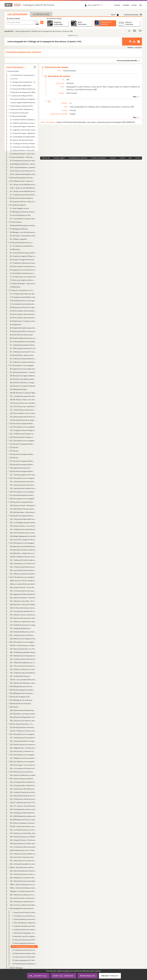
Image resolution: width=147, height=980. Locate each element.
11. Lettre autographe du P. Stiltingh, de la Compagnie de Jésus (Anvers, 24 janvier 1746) (25, 947)
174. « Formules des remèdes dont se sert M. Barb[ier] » (23, 611)
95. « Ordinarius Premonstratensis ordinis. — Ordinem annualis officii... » (23, 359)
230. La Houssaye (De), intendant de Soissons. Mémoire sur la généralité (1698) (23, 782)
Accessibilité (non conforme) (78, 158)
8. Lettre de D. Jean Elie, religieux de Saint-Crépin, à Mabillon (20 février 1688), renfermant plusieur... (25, 936)
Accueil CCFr (9, 31)
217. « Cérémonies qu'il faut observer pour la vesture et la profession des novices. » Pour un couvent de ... (23, 738)
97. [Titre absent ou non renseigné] (22, 365)
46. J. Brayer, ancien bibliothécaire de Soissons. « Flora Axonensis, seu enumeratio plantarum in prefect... (23, 191)
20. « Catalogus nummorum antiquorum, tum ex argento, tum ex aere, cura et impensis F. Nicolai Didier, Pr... (23, 143)
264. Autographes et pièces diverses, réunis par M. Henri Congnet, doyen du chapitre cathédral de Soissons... (22, 908)
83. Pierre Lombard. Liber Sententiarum (23, 318)
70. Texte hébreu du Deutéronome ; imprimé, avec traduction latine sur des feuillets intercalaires (23, 273)
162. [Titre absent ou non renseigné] (22, 577)
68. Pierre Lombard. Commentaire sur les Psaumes (23, 266)
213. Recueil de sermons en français (22, 727)
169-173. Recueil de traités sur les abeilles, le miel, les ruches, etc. (23, 608)
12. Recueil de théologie (18, 116)
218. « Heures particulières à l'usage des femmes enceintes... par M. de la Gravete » (23, 741)
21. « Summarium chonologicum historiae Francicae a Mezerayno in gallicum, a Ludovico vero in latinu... (23, 147)
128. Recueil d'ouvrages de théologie (22, 464)
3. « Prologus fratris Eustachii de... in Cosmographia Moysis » (23, 82)
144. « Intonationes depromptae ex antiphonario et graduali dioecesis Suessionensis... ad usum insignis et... (23, 519)
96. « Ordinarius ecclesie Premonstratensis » (23, 362)
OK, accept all (38, 976)
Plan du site (46, 158)
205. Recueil (14, 707)
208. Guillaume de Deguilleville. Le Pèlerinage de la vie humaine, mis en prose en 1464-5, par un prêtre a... (23, 717)
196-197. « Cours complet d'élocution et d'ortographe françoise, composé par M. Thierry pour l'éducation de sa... (23, 680)
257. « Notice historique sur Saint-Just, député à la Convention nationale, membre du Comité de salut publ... (23, 874)
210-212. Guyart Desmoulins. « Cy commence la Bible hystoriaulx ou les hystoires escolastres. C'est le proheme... (22, 724)
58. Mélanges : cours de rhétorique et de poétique (23, 232)
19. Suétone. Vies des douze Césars (22, 140)
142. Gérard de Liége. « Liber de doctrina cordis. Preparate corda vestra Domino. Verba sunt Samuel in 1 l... (23, 512)
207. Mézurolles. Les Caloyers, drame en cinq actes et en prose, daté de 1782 (23, 714)
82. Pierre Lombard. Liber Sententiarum (23, 314)
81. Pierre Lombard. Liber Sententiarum (23, 311)
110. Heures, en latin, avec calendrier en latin (23, 403)
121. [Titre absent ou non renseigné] (22, 441)
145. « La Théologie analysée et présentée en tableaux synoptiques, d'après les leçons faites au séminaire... (23, 522)
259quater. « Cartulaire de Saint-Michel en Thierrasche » (23, 891)
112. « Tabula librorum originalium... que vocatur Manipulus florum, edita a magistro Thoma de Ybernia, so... (23, 410)
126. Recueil (14, 458)
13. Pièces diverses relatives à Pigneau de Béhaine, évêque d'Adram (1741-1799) (25, 953)
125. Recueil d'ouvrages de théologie (22, 454)
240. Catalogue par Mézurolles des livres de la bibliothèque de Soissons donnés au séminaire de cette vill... (23, 813)
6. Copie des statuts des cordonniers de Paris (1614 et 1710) (25, 929)
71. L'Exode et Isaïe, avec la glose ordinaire (23, 277)
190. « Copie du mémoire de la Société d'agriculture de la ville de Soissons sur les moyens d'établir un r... (23, 659)
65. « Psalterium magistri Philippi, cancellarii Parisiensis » (23, 256)
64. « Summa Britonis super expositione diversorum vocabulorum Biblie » (23, 253)
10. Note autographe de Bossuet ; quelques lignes (25, 943)
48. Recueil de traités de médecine (21, 198)
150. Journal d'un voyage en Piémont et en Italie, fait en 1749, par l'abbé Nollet (23, 540)
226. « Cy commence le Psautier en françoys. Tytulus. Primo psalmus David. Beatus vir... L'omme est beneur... (23, 768)
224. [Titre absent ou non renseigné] (22, 762)
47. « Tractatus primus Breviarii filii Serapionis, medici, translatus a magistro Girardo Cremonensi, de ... (23, 195)
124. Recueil (14, 451)
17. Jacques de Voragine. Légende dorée (23, 133)
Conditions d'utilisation (99, 158)
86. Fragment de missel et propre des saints (23, 328)
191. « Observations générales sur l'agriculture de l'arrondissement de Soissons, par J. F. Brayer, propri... (23, 662)
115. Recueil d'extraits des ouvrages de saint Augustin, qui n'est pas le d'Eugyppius (23, 420)
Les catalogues (17, 14)
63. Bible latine (15, 249)
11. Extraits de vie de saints (19, 113)
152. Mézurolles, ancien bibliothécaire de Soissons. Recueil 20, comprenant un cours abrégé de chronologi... (23, 546)
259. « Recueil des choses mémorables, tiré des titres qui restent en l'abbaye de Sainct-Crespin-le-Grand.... (23, 881)
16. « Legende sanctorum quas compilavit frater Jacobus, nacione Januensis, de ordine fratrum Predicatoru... (23, 130)
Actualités (126, 5)
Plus (135, 97)
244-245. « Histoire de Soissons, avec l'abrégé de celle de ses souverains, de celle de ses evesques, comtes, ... (23, 826)
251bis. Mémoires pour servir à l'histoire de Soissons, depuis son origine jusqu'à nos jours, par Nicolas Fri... (23, 850)
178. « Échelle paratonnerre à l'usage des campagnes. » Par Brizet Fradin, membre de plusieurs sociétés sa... (23, 625)
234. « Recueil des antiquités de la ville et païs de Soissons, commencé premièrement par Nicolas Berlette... (23, 796)
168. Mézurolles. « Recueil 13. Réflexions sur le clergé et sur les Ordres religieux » (23, 604)
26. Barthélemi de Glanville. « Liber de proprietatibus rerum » (23, 164)
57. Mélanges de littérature (19, 229)
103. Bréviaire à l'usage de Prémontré (23, 386)
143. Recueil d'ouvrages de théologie (22, 516)
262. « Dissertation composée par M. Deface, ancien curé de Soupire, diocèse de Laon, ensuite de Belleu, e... (23, 902)
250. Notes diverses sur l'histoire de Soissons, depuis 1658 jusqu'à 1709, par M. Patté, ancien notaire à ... (23, 843)
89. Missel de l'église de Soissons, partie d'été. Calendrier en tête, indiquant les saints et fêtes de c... (23, 338)
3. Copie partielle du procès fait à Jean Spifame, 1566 (25, 919)
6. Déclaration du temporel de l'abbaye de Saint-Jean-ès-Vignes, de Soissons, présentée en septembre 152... (23, 92)
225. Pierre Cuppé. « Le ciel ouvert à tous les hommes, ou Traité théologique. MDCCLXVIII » (23, 765)
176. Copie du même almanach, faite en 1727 (23, 618)
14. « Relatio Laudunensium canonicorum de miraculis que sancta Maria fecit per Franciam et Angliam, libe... (23, 123)
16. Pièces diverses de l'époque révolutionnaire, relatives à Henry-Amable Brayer (25, 964)
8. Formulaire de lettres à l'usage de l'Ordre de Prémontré (23, 99)
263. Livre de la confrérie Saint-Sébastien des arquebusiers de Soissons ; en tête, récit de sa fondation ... (23, 905)
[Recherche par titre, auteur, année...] (20, 22)
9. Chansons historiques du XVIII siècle (25, 940)
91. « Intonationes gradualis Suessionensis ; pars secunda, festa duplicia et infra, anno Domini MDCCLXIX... (23, 345)
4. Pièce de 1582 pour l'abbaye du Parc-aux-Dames (25, 923)
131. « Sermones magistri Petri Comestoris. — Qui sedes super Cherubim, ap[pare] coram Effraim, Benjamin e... (23, 475)
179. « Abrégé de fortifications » (20, 628)
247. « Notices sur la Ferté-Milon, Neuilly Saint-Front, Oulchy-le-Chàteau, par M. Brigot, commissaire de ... (23, 833)
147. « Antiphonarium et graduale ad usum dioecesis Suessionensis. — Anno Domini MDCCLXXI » (23, 529)
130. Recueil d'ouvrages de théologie (22, 471)
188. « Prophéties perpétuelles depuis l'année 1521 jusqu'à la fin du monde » (23, 652)
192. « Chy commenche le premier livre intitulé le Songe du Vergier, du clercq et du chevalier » (23, 666)
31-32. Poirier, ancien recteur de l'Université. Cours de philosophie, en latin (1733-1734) (23, 171)
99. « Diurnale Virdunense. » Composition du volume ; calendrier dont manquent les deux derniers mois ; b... (23, 372)
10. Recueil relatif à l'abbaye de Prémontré (22, 109)
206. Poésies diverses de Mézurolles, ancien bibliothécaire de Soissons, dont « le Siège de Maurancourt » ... (23, 710)
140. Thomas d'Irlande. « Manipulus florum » (23, 505)
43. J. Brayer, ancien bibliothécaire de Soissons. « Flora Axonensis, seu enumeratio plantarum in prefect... (23, 184)
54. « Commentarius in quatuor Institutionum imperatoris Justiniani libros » (23, 219)
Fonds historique (13, 71)
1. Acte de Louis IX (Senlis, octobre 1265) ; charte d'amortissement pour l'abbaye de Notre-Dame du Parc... (25, 912)
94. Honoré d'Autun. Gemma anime (22, 355)
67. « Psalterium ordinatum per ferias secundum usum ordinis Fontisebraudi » (23, 263)
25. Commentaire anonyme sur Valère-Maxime (23, 161)
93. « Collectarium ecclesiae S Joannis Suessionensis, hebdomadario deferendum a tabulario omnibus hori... (23, 352)
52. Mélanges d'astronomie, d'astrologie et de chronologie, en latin (23, 212)
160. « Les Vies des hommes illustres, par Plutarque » (23, 570)
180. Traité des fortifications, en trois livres (23, 632)
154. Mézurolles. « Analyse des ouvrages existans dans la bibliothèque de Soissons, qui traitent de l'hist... (23, 553)
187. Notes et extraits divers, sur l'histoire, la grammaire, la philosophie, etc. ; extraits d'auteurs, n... (23, 649)
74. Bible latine (15, 287)
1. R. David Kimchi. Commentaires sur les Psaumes (23, 75)
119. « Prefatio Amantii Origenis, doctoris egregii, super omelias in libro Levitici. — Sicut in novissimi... (22, 434)
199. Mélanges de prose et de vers (21, 686)
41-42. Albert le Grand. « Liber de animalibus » (22, 181)
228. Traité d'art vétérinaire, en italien (23, 775)
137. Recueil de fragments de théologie (22, 495)
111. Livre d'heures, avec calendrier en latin (23, 406)
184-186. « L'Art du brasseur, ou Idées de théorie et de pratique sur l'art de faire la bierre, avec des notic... (23, 645)
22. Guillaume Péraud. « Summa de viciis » (23, 150)
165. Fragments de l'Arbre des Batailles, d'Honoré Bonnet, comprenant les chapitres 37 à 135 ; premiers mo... (23, 594)
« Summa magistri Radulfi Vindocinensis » (23, 102)
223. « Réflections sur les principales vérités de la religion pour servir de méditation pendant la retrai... (23, 758)
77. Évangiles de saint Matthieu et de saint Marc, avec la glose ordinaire (23, 297)
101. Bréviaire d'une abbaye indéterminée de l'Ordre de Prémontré (23, 379)
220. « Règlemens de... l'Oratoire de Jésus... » (23, 748)
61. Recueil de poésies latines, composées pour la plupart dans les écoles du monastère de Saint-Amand (22, 242)
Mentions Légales (59, 158)
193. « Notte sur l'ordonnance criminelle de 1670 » (23, 669)
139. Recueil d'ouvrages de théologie (22, 502)
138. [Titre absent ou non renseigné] (22, 499)
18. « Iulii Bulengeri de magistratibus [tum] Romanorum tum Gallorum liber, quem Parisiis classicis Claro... (23, 137)
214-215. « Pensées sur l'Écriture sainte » (23, 731)
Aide (140, 5)
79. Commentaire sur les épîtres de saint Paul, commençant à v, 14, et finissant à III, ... (23, 304)
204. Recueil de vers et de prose (20, 703)
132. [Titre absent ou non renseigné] (22, 478)
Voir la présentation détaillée (127, 61)
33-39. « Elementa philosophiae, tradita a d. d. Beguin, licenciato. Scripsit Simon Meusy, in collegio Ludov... (23, 174)
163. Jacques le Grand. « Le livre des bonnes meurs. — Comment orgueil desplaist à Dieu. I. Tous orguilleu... (23, 587)
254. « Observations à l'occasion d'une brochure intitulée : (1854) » (23, 861)
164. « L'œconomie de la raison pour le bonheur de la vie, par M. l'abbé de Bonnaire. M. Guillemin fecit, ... (23, 591)
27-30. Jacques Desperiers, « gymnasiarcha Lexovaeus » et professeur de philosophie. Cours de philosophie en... (23, 167)
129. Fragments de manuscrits (20, 468)
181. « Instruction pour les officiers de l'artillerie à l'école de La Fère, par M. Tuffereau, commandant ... (22, 635)
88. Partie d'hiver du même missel (21, 335)
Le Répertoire (41, 14)
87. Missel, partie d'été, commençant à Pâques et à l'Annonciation (23, 331)
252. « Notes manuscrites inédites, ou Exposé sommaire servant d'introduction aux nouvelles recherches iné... (23, 854)
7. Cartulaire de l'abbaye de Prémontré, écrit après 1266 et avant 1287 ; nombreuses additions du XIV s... (22, 96)
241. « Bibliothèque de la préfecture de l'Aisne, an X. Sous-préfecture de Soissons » (23, 816)
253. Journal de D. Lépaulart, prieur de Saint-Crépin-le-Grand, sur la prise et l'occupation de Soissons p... (23, 857)
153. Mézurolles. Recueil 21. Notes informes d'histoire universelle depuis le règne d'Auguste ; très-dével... (23, 550)
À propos (117, 5)
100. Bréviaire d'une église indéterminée (23, 376)
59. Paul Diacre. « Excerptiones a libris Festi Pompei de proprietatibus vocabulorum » (23, 236)
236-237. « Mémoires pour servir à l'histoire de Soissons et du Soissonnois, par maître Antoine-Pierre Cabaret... (23, 802)
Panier (115, 15)
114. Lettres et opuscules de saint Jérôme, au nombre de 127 (23, 417)
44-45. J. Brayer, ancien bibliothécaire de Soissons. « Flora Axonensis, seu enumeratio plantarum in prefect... (23, 188)
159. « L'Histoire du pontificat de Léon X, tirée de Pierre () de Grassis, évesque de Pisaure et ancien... (23, 567)
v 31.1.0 (138, 158)
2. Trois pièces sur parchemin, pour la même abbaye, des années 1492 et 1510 (25, 916)
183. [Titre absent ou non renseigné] (22, 642)
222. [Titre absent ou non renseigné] (22, 755)
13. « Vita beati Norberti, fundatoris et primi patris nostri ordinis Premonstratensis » (23, 120)
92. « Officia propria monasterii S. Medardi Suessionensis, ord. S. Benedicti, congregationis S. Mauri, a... (23, 348)
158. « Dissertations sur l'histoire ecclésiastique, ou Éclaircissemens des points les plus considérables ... (23, 563)
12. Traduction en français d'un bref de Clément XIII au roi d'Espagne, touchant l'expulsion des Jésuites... (25, 950)
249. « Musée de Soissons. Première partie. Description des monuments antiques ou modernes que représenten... (23, 840)
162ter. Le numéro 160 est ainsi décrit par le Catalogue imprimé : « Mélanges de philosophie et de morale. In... (23, 584)
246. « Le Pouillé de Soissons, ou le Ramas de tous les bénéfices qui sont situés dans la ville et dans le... (23, 830)
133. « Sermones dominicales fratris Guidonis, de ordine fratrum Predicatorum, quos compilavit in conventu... (23, 482)
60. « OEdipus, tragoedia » (19, 239)
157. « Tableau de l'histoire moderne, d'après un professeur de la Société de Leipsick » (23, 560)
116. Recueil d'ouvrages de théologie (22, 423)
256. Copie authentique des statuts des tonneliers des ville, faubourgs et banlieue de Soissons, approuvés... (23, 871)
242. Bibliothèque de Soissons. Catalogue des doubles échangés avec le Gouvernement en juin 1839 (23, 820)
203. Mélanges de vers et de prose (21, 700)
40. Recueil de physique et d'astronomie (22, 178)
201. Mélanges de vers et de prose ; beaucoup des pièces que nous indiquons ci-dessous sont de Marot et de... (22, 693)
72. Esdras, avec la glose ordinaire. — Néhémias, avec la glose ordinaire (23, 280)
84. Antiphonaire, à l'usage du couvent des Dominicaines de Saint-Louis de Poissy (23, 321)
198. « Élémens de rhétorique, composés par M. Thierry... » (23, 683)
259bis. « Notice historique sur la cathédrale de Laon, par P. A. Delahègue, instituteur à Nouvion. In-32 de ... (23, 884)
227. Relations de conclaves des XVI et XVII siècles (22, 772)
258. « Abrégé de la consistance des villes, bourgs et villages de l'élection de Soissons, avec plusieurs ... (23, 878)
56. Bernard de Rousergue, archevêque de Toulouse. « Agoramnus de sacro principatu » (23, 225)
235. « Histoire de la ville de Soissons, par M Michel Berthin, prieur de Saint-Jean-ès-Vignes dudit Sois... (23, 799)
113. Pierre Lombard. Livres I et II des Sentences (23, 413)
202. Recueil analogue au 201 (20, 697)
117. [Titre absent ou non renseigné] (22, 427)
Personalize (88, 976)
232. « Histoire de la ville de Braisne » (22, 789)
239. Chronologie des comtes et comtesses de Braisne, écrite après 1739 (23, 809)
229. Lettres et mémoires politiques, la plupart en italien (22, 779)
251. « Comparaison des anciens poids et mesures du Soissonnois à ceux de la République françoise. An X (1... (23, 847)
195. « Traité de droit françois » (20, 676)
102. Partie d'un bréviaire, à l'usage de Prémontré (23, 382)
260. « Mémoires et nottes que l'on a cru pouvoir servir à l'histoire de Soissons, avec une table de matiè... (23, 895)
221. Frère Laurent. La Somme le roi (22, 751)
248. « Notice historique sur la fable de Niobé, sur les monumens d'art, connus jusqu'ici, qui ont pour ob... (23, 837)
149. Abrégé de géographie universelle (23, 536)
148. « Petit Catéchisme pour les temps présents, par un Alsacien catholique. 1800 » (23, 533)
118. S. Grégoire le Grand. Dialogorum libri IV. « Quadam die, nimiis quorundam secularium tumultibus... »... (23, 430)
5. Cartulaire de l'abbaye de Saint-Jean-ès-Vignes (23, 89)
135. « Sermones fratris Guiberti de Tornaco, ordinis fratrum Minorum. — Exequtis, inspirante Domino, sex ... (23, 488)
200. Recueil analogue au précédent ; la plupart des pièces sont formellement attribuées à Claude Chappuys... (22, 690)
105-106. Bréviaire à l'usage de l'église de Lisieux (23, 393)
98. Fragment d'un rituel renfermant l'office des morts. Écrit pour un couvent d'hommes (23, 369)
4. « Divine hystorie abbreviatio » (21, 85)
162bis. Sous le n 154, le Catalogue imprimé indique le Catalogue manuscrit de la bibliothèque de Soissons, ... (23, 581)
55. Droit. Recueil (16, 222)
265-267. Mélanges (16, 968)
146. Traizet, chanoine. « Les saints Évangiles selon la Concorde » (23, 526)
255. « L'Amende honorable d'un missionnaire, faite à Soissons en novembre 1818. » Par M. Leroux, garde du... (23, 864)
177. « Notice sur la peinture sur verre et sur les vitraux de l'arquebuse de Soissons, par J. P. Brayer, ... (23, 622)
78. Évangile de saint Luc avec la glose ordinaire (23, 301)
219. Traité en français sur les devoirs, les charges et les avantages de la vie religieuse (23, 744)
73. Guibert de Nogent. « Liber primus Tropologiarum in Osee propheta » (23, 283)
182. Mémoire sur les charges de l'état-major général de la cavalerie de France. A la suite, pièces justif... (23, 639)
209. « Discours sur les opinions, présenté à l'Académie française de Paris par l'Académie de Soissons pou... (23, 721)
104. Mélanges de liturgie (18, 389)
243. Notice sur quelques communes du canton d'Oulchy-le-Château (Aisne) (23, 823)
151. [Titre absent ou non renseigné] (22, 543)
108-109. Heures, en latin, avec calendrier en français (23, 400)
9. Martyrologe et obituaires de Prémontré (22, 106)
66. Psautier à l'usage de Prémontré (22, 260)
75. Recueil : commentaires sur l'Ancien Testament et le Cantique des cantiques (22, 290)
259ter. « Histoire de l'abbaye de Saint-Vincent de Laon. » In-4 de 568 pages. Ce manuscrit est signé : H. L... (23, 888)
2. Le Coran (14, 79)
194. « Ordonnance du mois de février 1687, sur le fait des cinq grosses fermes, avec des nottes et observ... (23, 673)
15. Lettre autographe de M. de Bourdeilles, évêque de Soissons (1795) (25, 960)
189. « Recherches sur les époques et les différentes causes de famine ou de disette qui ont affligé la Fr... (23, 656)
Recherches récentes (133, 15)
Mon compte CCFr (96, 5)
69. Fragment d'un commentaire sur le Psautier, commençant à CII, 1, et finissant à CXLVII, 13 (23, 270)
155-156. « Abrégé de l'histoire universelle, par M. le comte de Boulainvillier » (23, 557)
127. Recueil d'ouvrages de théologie (22, 461)
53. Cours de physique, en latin (20, 215)
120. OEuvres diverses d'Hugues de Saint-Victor (22, 437)
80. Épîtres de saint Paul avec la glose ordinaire (23, 307)
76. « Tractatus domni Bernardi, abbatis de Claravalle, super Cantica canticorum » (23, 294)
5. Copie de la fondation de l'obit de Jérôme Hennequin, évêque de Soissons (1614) (25, 926)
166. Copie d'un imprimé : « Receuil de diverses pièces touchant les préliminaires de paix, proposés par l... (23, 598)
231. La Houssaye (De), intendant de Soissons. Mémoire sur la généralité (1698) (23, 785)
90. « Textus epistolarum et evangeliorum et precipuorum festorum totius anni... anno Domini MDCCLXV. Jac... (23, 342)
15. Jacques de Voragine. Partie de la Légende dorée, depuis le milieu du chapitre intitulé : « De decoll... (23, 126)
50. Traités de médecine (18, 205)
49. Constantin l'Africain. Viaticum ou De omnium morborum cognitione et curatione (23, 202)
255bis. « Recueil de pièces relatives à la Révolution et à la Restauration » (22, 867)
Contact (134, 5)
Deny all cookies (63, 976)
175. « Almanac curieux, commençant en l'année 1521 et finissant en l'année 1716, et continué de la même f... (23, 615)
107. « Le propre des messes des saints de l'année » (23, 396)
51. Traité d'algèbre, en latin (19, 208)
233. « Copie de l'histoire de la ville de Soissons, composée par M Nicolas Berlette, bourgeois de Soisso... (23, 792)
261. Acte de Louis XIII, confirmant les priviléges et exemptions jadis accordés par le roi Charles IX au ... (23, 898)
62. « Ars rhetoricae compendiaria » (22, 246)
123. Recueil (14, 447)
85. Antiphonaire (16, 324)
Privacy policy (110, 976)
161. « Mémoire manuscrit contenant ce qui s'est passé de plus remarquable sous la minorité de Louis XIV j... (23, 574)
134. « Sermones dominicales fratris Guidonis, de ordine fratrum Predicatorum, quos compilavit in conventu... (23, 485)
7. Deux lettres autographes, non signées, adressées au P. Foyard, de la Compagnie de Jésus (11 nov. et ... (25, 933)
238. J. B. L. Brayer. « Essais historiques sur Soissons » (23, 806)
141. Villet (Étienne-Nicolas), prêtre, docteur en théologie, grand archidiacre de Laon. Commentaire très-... (23, 509)
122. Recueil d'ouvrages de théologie (22, 444)
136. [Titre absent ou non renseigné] (22, 492)
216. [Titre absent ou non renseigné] (22, 734)
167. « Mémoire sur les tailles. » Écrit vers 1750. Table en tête (23, 601)
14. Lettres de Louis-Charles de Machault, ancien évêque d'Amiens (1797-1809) (25, 957)
